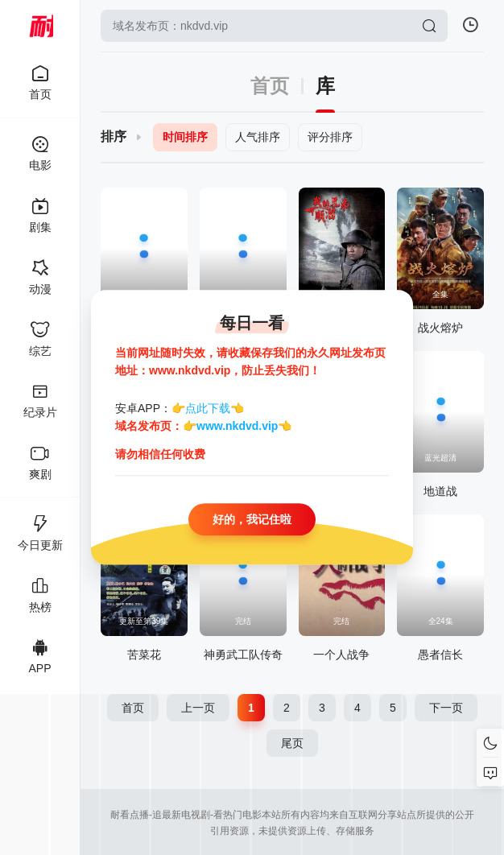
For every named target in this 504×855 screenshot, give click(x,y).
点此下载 (208, 408)
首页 (270, 86)
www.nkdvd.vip (237, 427)
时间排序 (185, 137)
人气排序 (258, 137)
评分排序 (330, 137)
